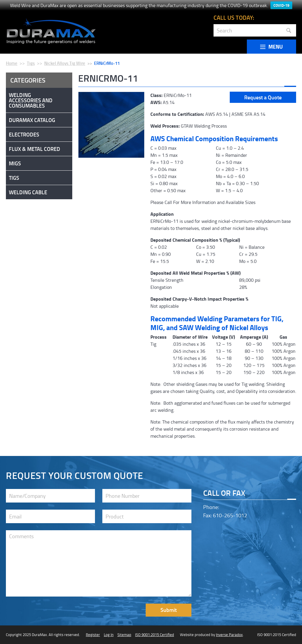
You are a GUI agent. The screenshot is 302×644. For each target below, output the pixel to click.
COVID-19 (281, 5)
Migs (15, 163)
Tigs (31, 63)
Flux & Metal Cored (35, 149)
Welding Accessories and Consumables (31, 100)
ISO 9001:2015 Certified (155, 635)
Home (12, 63)
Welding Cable (28, 192)
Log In (109, 635)
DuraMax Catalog (32, 120)
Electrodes (24, 134)
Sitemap (124, 635)
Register (93, 635)
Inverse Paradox (229, 635)
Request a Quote (263, 97)
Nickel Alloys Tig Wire (65, 63)
